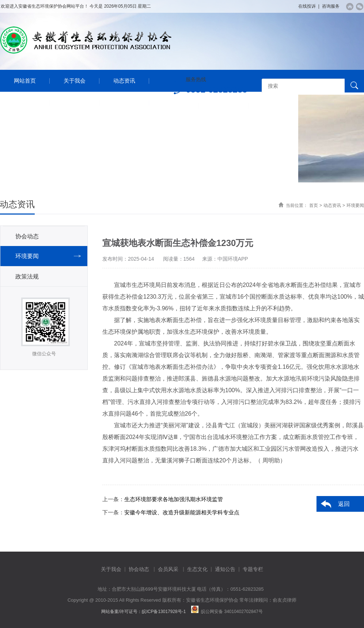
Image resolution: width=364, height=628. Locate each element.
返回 (344, 504)
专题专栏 (174, 105)
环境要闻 (355, 205)
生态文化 (197, 569)
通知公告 (124, 103)
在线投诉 (307, 6)
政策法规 (27, 277)
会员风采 (25, 103)
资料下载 (224, 105)
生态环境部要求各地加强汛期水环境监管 (174, 499)
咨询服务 (331, 6)
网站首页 (25, 81)
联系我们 (273, 105)
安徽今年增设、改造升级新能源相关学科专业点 (182, 512)
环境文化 (75, 103)
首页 (314, 205)
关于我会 (75, 81)
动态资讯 (124, 81)
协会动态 (27, 236)
